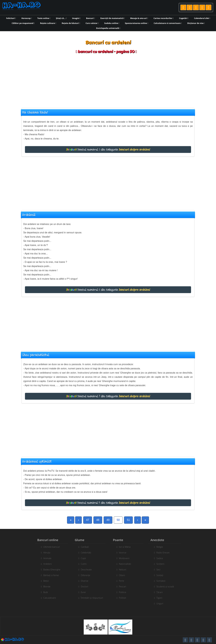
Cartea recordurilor (163, 18)
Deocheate (84, 569)
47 (88, 520)
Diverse (83, 581)
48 (98, 520)
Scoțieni (162, 564)
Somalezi (163, 581)
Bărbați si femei (49, 575)
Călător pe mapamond (23, 23)
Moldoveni (126, 558)
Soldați (162, 575)
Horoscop (27, 18)
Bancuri (90, 18)
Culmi (82, 564)
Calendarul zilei (202, 18)
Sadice (162, 558)
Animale (45, 558)
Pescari (124, 586)
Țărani (161, 592)
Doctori (83, 586)
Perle (123, 581)
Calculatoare (48, 598)
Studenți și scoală (167, 586)
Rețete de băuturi (71, 23)
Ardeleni (46, 564)
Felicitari (11, 18)
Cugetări (184, 18)
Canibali (83, 547)
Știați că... (61, 18)
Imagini (76, 18)
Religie (161, 547)
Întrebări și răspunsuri (90, 598)
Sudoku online (112, 23)
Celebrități (84, 552)
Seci (160, 569)
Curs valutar (92, 23)
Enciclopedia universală (108, 28)
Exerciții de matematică (112, 18)
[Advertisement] (108, 79)
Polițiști (124, 598)
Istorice (124, 552)
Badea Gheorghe (50, 569)
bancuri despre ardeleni (134, 150)
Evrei (81, 592)
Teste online (44, 18)
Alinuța (45, 552)
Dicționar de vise (196, 23)
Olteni (124, 575)
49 (108, 520)
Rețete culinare (48, 23)
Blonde (45, 586)
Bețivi (44, 581)
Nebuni (124, 569)
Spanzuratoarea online (137, 23)
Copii (81, 558)
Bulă (44, 592)
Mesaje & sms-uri (139, 18)
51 (128, 520)
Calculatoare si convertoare (168, 23)
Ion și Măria (127, 547)
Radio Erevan (165, 552)
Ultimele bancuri (50, 547)
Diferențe (84, 575)
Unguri (162, 603)
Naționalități (127, 564)
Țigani (161, 598)
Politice (124, 592)
